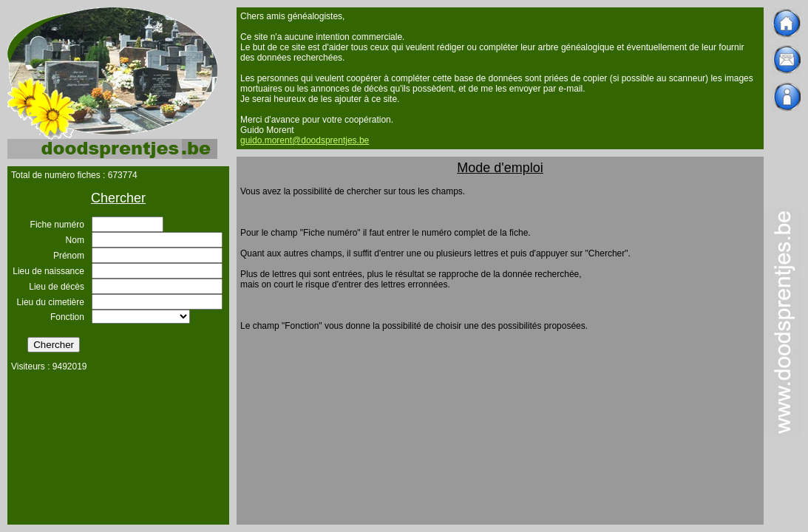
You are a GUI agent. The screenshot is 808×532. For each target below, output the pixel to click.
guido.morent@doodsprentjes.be (305, 140)
